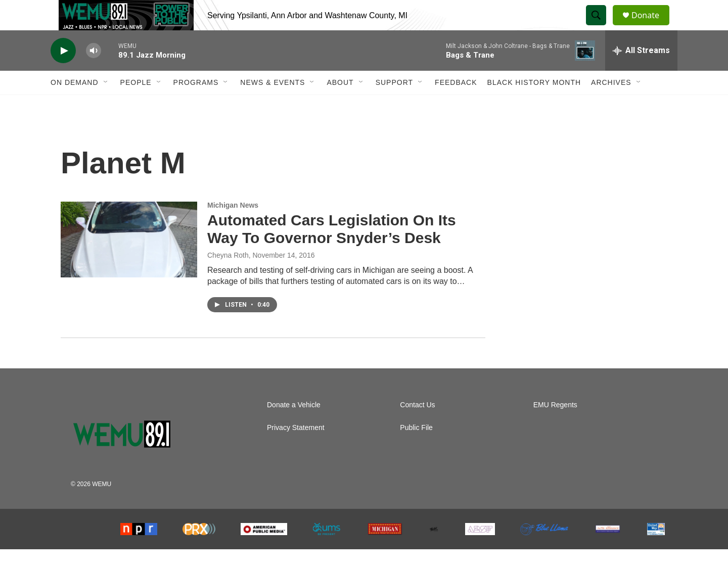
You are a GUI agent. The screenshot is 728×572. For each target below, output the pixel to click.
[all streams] (641, 73)
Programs (196, 105)
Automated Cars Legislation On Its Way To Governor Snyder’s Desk (332, 252)
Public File (416, 450)
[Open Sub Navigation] (106, 105)
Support (394, 105)
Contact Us (417, 428)
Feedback (456, 105)
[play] (63, 74)
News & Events (272, 105)
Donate (652, 27)
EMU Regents (555, 428)
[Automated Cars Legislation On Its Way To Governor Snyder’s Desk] (129, 262)
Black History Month (534, 105)
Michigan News (233, 228)
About (340, 105)
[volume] (94, 74)
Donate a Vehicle (294, 428)
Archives (611, 105)
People (136, 105)
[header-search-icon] (601, 27)
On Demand (75, 105)
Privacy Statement (296, 450)
